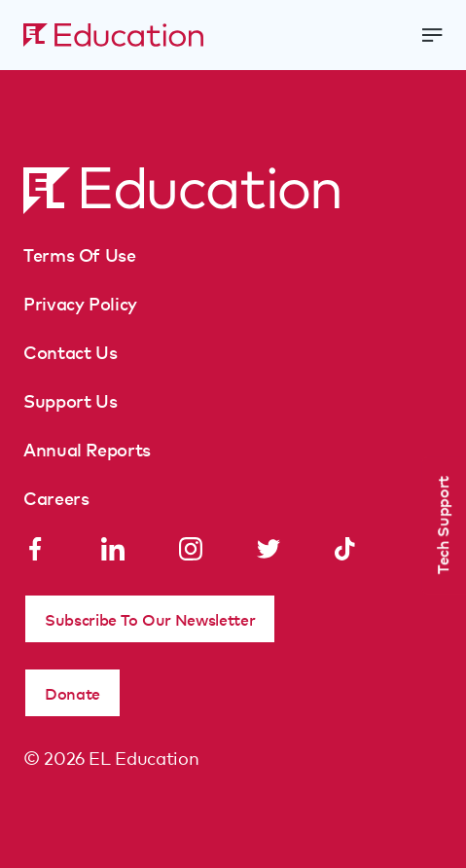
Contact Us (70, 351)
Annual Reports (87, 449)
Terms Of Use (80, 254)
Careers (56, 497)
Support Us (70, 400)
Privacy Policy (80, 303)
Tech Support (442, 525)
